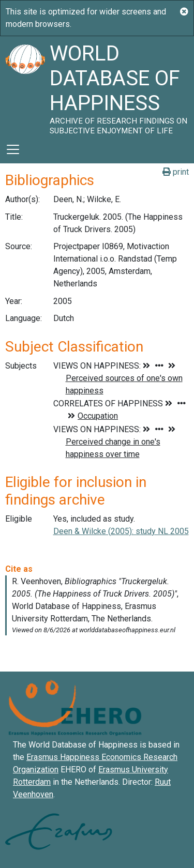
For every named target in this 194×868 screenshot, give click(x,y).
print (176, 172)
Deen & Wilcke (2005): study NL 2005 (121, 531)
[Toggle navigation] (13, 149)
